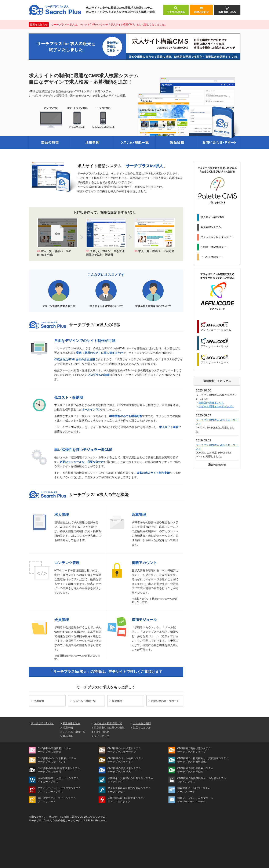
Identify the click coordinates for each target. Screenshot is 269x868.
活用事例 (39, 701)
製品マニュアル (142, 728)
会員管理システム (211, 227)
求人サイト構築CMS (212, 217)
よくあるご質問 (142, 723)
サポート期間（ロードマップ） (216, 406)
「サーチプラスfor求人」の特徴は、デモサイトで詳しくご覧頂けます (106, 672)
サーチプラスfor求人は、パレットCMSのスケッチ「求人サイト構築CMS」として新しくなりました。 (98, 25)
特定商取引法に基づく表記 (109, 728)
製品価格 (117, 701)
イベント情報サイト (212, 257)
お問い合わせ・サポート (165, 701)
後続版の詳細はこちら (211, 403)
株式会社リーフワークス (69, 821)
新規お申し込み (72, 723)
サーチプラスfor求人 (43, 723)
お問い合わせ (102, 732)
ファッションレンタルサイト (217, 237)
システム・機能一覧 (84, 701)
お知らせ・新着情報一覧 (108, 723)
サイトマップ (102, 736)
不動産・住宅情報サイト (215, 247)
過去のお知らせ (217, 465)
